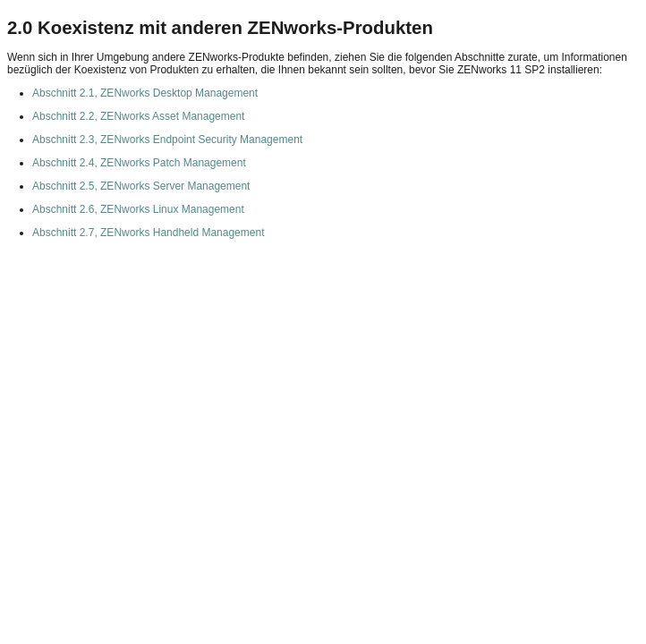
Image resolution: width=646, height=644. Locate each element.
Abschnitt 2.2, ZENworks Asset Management (138, 116)
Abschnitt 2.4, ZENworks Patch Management (139, 163)
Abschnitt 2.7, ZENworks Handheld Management (148, 233)
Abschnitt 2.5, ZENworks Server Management (141, 186)
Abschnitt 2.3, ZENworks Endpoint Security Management (167, 140)
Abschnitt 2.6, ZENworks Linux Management (138, 209)
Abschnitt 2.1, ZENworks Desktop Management (145, 93)
